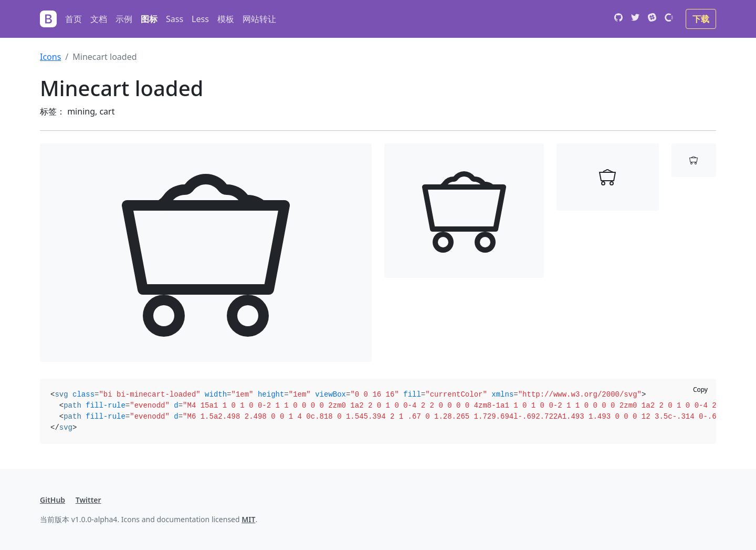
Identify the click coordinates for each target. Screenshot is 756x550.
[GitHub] (618, 19)
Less (200, 19)
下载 (701, 19)
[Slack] (652, 19)
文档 (99, 19)
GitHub (52, 500)
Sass (175, 19)
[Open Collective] (669, 19)
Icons (50, 57)
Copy (700, 390)
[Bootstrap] (48, 19)
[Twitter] (635, 19)
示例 (124, 19)
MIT (248, 519)
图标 (149, 19)
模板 (226, 19)
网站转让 (259, 19)
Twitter (88, 500)
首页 (73, 19)
